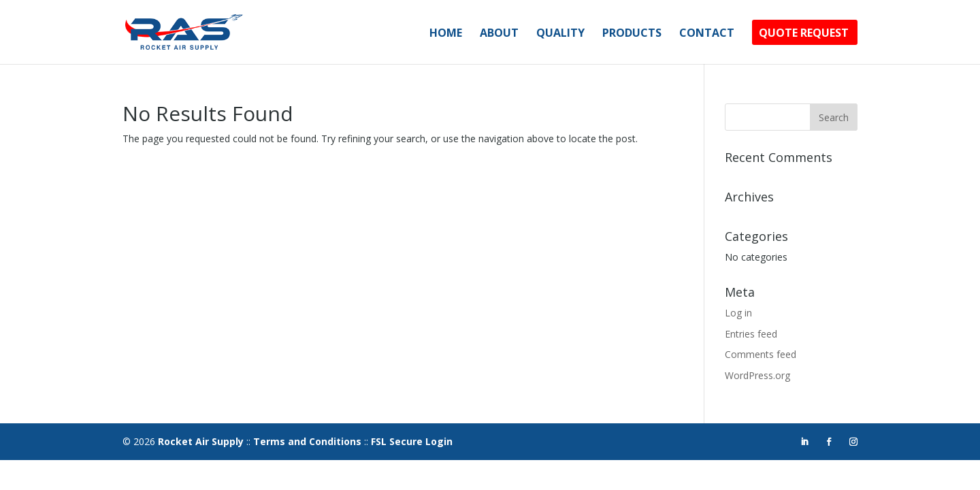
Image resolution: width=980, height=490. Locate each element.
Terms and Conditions (307, 441)
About (499, 34)
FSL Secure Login (412, 441)
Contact (707, 34)
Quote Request (804, 34)
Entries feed (751, 334)
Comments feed (761, 354)
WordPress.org (757, 375)
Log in (738, 313)
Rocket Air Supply (201, 441)
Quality (560, 34)
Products (632, 34)
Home (446, 34)
